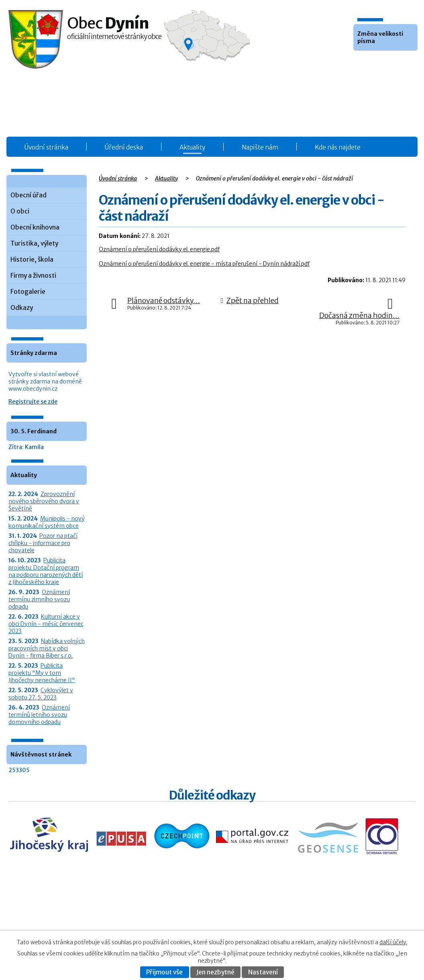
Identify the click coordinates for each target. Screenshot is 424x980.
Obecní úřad (29, 195)
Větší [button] (382, 63)
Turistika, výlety (34, 243)
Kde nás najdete (338, 147)
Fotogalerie (28, 292)
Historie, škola (32, 259)
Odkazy (22, 308)
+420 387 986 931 (53, 926)
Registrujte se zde (33, 402)
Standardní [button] (371, 63)
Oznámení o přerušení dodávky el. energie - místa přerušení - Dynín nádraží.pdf (204, 264)
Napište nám (260, 147)
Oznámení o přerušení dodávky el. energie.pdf (159, 249)
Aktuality (192, 147)
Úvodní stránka (46, 147)
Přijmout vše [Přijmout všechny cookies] (164, 972)
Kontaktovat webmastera (353, 921)
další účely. (393, 942)
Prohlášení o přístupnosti (337, 929)
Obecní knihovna (35, 227)
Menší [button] (361, 63)
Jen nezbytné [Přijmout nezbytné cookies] (215, 972)
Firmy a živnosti (33, 276)
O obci (20, 211)
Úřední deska (124, 147)
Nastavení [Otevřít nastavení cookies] (263, 972)
